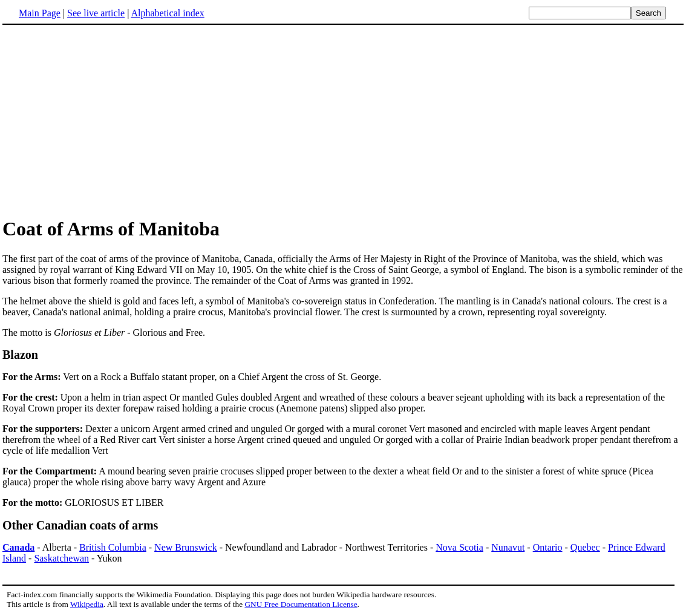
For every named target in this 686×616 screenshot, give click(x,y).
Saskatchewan (61, 558)
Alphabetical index (167, 13)
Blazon (20, 355)
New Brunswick (186, 547)
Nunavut (508, 547)
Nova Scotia (459, 547)
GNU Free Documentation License (301, 604)
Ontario (548, 547)
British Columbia (113, 547)
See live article (96, 13)
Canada (18, 547)
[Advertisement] (104, 120)
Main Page (40, 13)
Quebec (585, 547)
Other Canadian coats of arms (80, 525)
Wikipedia (87, 604)
